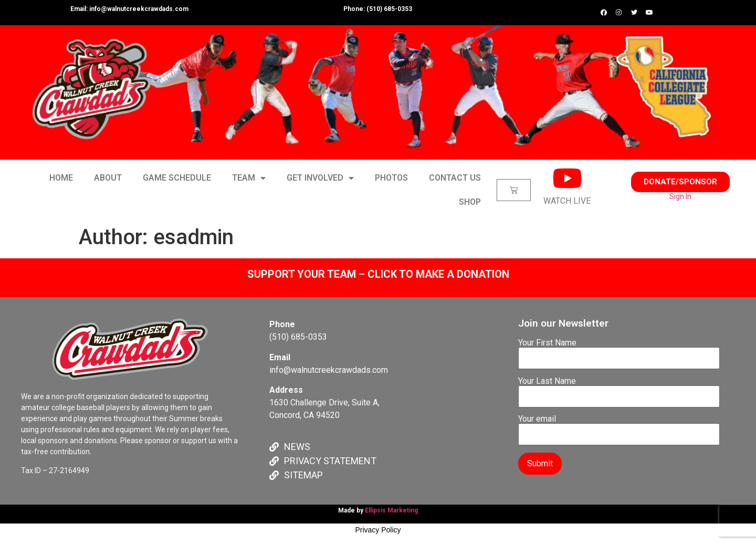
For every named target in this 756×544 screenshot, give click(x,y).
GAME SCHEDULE (177, 178)
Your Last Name (619, 389)
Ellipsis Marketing (391, 510)
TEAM (249, 178)
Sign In (680, 196)
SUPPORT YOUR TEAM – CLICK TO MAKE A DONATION (378, 274)
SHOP (470, 202)
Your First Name (619, 351)
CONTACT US (455, 178)
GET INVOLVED (320, 178)
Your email (619, 427)
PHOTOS (391, 178)
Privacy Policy (378, 530)
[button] (680, 182)
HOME (61, 178)
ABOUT (108, 178)
